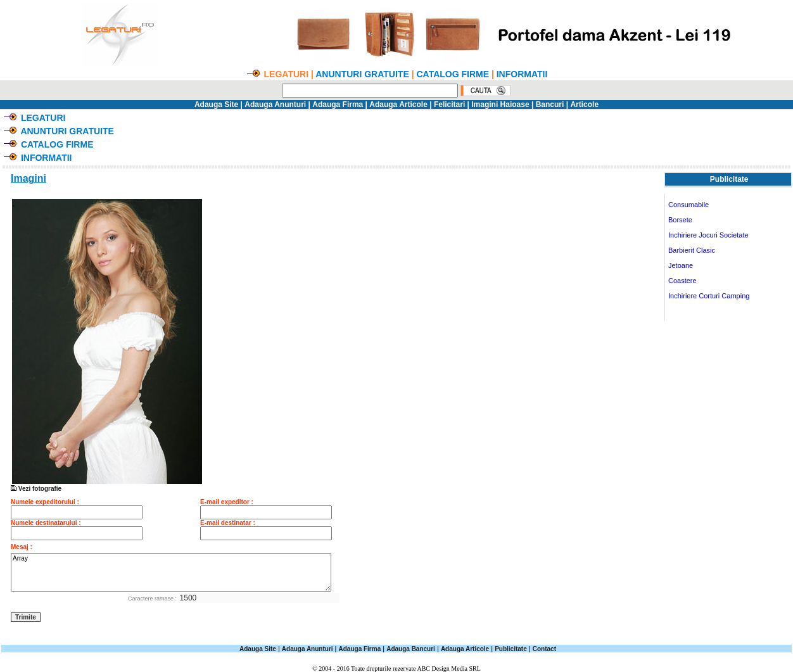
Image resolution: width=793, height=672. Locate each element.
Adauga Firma (338, 105)
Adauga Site (216, 105)
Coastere (682, 281)
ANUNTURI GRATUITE (362, 74)
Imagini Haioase (500, 105)
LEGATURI (43, 118)
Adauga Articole (398, 105)
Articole (584, 105)
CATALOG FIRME (453, 74)
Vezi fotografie (106, 486)
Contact (544, 649)
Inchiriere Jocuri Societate (708, 235)
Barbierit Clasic (692, 250)
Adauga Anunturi (275, 105)
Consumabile (688, 205)
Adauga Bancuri (411, 649)
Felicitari (449, 105)
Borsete (680, 220)
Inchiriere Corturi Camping (709, 296)
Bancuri (550, 105)
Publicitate (511, 649)
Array (171, 572)
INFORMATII (522, 74)
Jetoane (681, 265)
